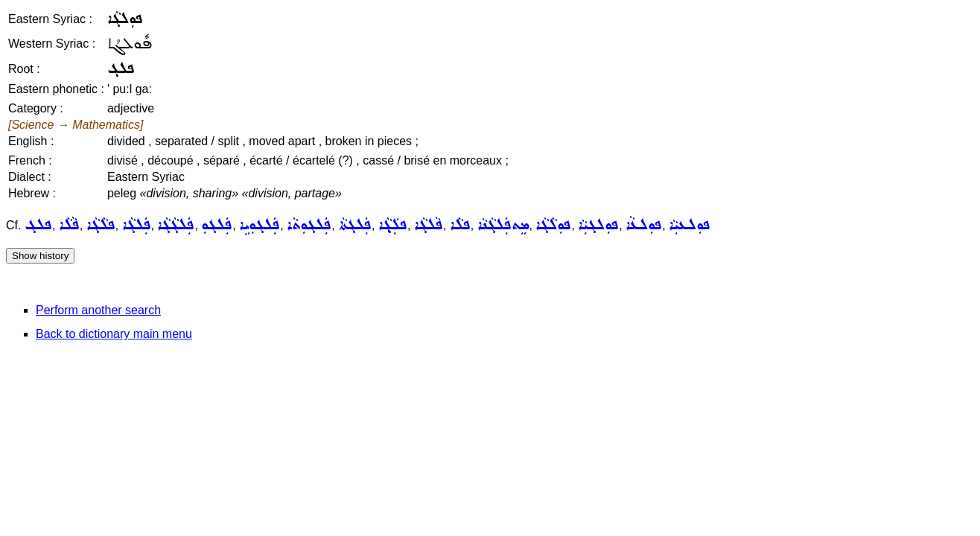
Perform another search (98, 310)
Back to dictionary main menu (114, 334)
